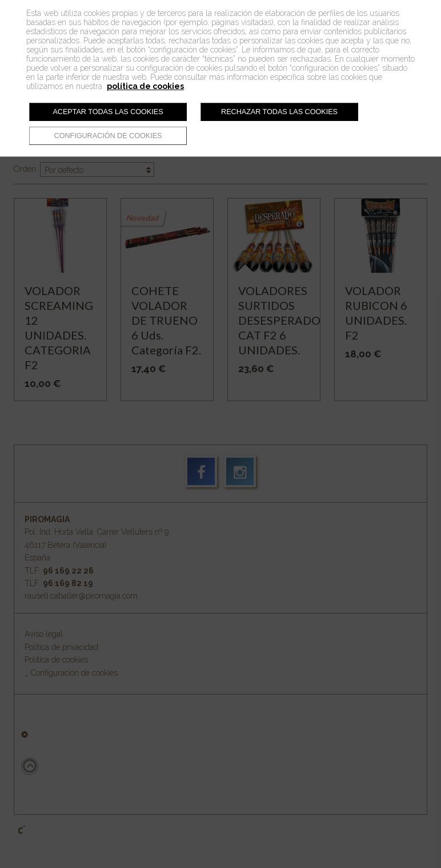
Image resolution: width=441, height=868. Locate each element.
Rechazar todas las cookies (279, 112)
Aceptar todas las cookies (108, 112)
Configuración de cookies (108, 136)
